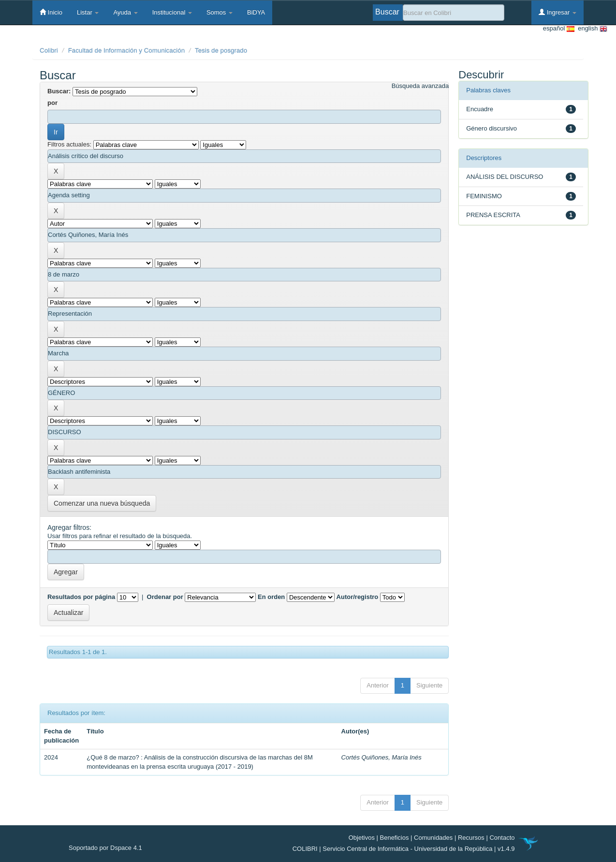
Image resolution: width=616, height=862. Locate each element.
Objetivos (362, 838)
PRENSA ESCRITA (493, 215)
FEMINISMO (484, 196)
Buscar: (59, 91)
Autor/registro (358, 597)
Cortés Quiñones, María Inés (381, 757)
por (52, 103)
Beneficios (395, 838)
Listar (88, 12)
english (591, 29)
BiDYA (256, 12)
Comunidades (433, 838)
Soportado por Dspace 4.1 (105, 848)
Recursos (471, 838)
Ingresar (557, 12)
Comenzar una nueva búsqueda (102, 503)
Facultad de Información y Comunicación (127, 51)
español (559, 29)
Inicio (51, 12)
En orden (271, 597)
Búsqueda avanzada (420, 86)
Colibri (49, 51)
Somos (220, 12)
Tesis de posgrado (221, 51)
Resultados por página (81, 597)
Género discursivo (491, 128)
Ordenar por (165, 597)
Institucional (172, 12)
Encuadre (480, 109)
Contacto (502, 838)
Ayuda (125, 12)
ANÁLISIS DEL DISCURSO (505, 177)
